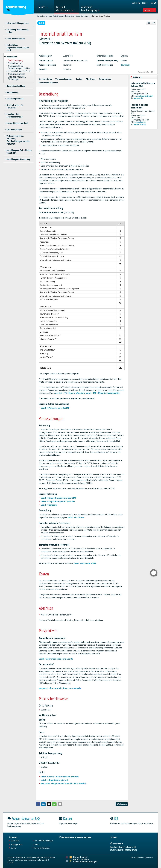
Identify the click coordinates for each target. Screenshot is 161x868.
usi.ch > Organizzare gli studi (55, 780)
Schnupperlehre (17, 844)
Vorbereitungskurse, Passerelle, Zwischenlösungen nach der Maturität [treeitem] (18, 140)
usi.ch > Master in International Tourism (60, 777)
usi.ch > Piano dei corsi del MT (55, 408)
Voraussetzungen (64, 79)
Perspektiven (105, 79)
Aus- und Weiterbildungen (44, 841)
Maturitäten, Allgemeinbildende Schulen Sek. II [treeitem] (18, 48)
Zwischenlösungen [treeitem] (14, 130)
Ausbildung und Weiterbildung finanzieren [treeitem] (19, 152)
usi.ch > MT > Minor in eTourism (70, 393)
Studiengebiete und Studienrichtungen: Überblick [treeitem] (19, 67)
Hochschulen (69, 16)
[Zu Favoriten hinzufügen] (154, 23)
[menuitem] (45, 7)
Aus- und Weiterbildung (54, 16)
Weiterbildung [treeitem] (13, 92)
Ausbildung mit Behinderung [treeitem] (18, 159)
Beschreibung (45, 79)
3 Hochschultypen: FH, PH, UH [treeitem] (20, 71)
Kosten (79, 79)
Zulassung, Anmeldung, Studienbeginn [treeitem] (17, 78)
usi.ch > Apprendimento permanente (56, 659)
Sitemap (134, 858)
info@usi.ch (141, 122)
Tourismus (125, 65)
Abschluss (91, 79)
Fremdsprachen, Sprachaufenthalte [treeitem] (15, 115)
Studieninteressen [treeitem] (15, 63)
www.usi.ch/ (138, 98)
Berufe (14, 848)
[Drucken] (149, 23)
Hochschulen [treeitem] (12, 57)
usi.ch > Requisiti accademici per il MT (59, 498)
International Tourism (101, 16)
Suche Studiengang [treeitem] (16, 60)
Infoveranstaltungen (42, 848)
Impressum (150, 858)
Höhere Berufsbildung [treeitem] (16, 86)
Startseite (40, 16)
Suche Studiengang (83, 16)
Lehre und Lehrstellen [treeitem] (16, 39)
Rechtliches (141, 858)
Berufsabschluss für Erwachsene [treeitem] (15, 106)
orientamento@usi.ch (144, 96)
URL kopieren (122, 804)
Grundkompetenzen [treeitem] (15, 99)
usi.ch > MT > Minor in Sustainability (103, 393)
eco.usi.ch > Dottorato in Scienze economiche (60, 688)
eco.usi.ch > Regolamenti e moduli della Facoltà (63, 783)
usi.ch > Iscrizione (49, 505)
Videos (37, 844)
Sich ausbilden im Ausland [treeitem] (17, 123)
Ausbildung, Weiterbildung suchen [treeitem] (18, 31)
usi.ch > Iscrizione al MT (85, 563)
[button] (38, 804)
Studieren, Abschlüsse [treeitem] (17, 74)
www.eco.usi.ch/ (140, 124)
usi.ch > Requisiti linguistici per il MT (58, 501)
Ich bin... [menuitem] (149, 10)
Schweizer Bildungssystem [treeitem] (18, 23)
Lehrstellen (15, 841)
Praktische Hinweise (49, 83)
